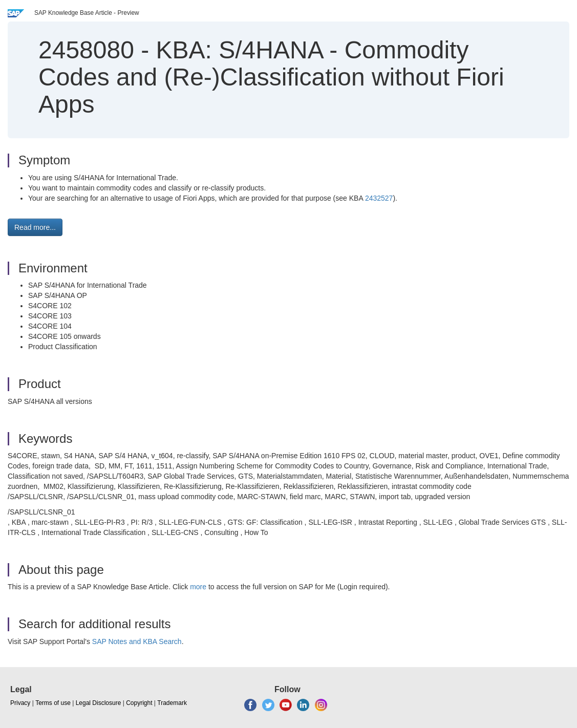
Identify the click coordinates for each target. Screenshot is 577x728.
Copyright (139, 703)
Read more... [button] (35, 227)
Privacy (20, 703)
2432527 (379, 198)
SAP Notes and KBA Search (137, 641)
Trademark (172, 703)
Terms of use (53, 703)
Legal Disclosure (99, 703)
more (198, 587)
